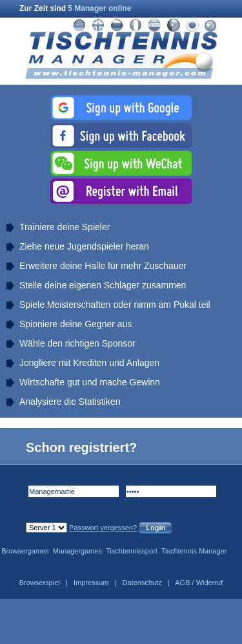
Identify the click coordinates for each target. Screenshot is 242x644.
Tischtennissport (132, 551)
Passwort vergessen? (103, 528)
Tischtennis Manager (194, 551)
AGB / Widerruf (199, 583)
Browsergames (25, 551)
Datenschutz (142, 583)
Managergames (77, 551)
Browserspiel (40, 583)
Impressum (91, 583)
